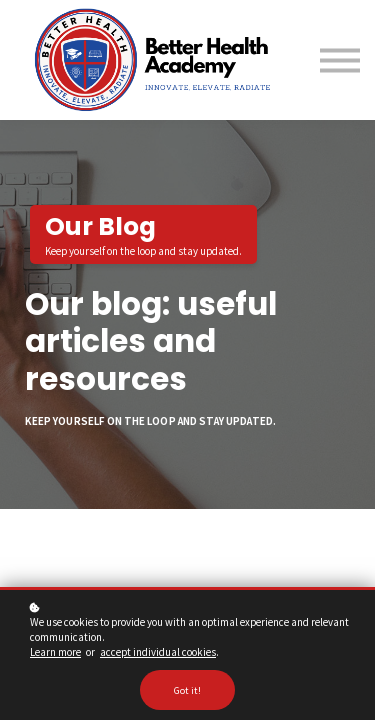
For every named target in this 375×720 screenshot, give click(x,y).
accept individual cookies (158, 652)
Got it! (187, 690)
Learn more (55, 652)
